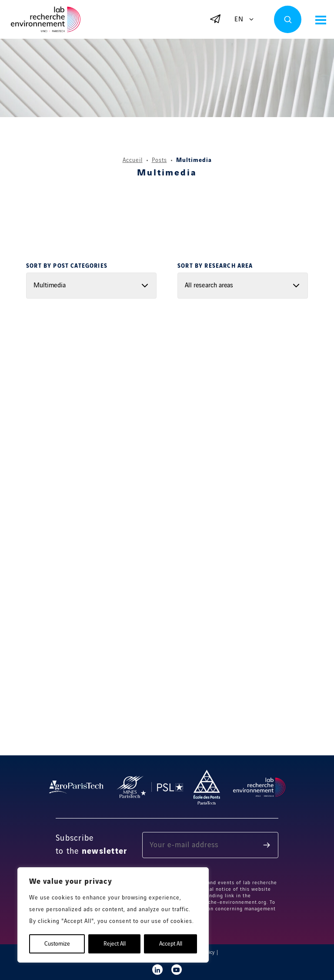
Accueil (133, 160)
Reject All (115, 944)
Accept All (171, 944)
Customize (57, 944)
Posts (159, 160)
